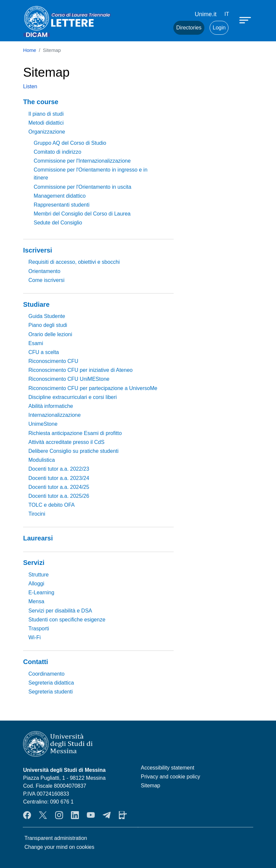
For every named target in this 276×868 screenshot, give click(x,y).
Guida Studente (47, 316)
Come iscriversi (46, 280)
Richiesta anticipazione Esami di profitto (75, 433)
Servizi (34, 563)
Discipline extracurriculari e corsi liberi (73, 397)
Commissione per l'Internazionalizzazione (82, 161)
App (123, 815)
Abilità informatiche (51, 406)
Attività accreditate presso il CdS (66, 442)
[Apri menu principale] (246, 20)
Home (30, 50)
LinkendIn (75, 815)
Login (219, 28)
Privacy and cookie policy (171, 777)
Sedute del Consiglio (58, 223)
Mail (160, 28)
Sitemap (151, 786)
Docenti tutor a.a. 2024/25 (59, 487)
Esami (36, 343)
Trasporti (39, 629)
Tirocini (37, 514)
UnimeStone (43, 424)
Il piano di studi (46, 114)
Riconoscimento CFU (53, 361)
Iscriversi (38, 250)
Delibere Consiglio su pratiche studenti (73, 451)
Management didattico (60, 196)
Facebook (27, 815)
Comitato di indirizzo (57, 152)
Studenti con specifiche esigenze (67, 620)
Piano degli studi (48, 325)
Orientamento (44, 271)
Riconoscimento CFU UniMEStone (69, 379)
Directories (189, 28)
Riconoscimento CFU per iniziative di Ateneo (81, 370)
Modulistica (42, 460)
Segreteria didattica (51, 683)
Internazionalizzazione (54, 415)
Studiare (36, 304)
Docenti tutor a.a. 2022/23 (59, 469)
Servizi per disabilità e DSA (60, 611)
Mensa (36, 601)
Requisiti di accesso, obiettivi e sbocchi (74, 262)
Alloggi (36, 584)
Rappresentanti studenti (62, 205)
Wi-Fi (34, 637)
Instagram (59, 815)
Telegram (107, 815)
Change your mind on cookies (59, 847)
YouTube (91, 815)
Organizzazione (47, 132)
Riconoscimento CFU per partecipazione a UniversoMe (93, 388)
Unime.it (206, 14)
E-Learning (41, 592)
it (227, 14)
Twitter (43, 815)
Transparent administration (56, 838)
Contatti (36, 662)
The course (41, 102)
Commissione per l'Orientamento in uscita (83, 187)
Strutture (38, 575)
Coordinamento (46, 674)
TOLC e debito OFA (52, 505)
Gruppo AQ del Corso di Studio (70, 143)
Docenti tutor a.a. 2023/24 (59, 478)
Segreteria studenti (51, 692)
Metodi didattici (46, 123)
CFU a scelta (44, 352)
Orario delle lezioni (50, 334)
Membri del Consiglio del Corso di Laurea (82, 214)
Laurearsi (38, 538)
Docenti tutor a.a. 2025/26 (59, 496)
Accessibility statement (168, 768)
